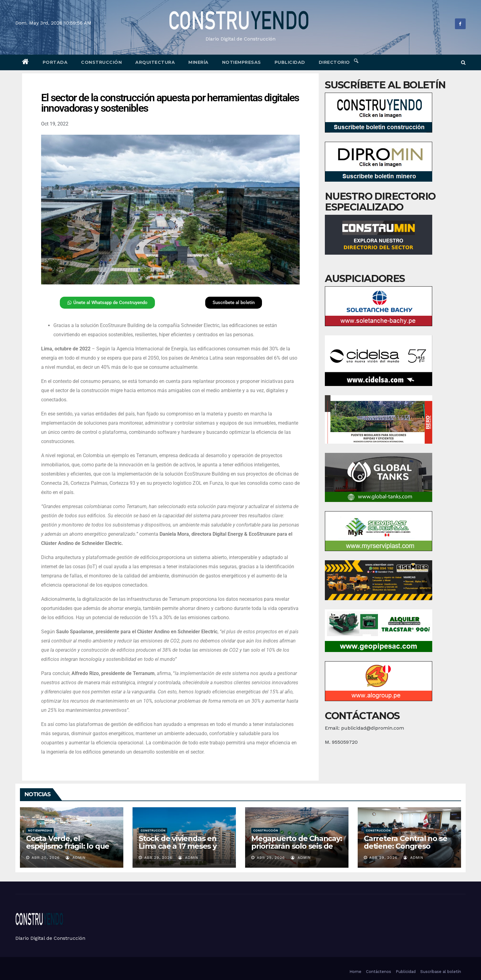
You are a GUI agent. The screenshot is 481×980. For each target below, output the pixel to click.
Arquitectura (155, 62)
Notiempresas (242, 62)
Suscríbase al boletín (441, 972)
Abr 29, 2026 (158, 858)
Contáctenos (379, 972)
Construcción (101, 62)
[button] (463, 62)
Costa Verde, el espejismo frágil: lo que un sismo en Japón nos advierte (68, 850)
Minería (198, 62)
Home (355, 972)
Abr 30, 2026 (46, 858)
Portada (55, 62)
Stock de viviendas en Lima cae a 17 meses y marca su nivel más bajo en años (182, 850)
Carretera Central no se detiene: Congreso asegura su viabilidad (405, 846)
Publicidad (290, 62)
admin (76, 858)
